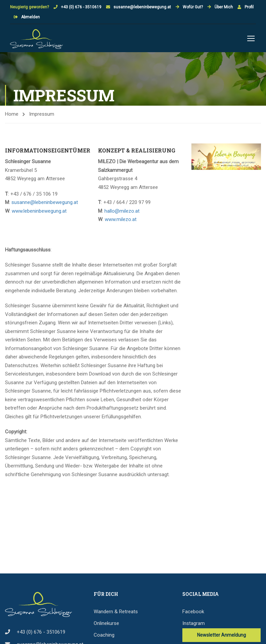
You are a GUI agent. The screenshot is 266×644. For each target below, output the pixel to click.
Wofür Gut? (193, 7)
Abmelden (30, 17)
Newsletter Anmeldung (221, 636)
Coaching (104, 636)
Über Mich (224, 7)
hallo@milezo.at (122, 212)
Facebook (193, 613)
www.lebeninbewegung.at (39, 212)
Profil (249, 7)
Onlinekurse (106, 624)
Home (12, 115)
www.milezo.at (121, 220)
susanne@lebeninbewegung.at (142, 7)
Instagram (194, 624)
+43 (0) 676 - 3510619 (81, 7)
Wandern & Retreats (116, 613)
